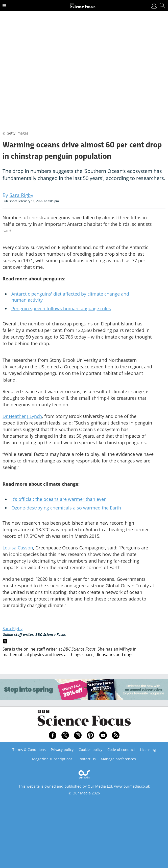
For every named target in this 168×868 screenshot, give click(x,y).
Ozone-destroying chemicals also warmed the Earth (66, 508)
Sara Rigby (13, 629)
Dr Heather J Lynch (22, 416)
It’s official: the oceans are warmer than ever (58, 499)
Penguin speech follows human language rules (61, 308)
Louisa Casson (18, 548)
